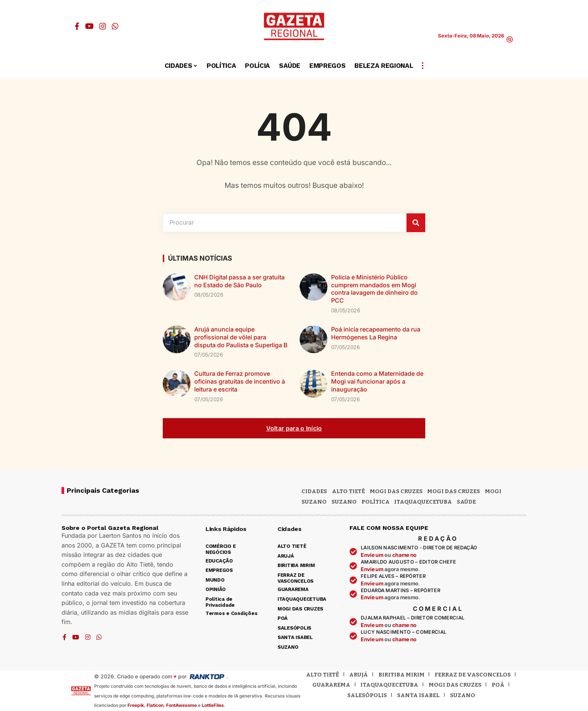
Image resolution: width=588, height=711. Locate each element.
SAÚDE (466, 502)
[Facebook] (77, 26)
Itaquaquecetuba (389, 685)
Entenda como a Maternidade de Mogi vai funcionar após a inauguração (377, 381)
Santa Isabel (418, 695)
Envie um (373, 555)
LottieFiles (213, 705)
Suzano (314, 502)
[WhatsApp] (115, 26)
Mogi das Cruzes (454, 491)
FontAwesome (181, 705)
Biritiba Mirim (401, 675)
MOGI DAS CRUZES (396, 491)
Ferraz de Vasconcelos (473, 675)
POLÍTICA (376, 502)
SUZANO (344, 502)
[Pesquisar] (416, 223)
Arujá (358, 675)
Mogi (493, 491)
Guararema (331, 685)
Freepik (136, 705)
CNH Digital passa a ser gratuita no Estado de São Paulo (239, 281)
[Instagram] (103, 26)
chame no (404, 555)
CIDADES (314, 491)
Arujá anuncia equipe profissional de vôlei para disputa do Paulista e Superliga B (241, 337)
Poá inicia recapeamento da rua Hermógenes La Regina (376, 333)
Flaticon (155, 705)
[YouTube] (89, 26)
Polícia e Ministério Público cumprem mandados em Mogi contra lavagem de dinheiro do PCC (374, 289)
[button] (510, 39)
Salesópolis (367, 695)
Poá (498, 685)
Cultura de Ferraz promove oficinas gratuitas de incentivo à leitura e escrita (240, 381)
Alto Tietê (348, 491)
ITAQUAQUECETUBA (423, 502)
